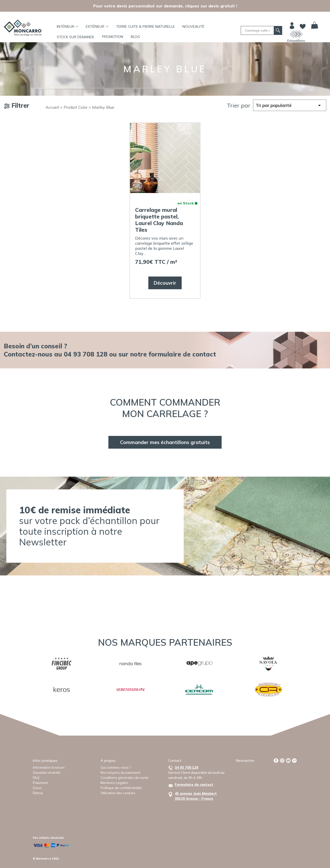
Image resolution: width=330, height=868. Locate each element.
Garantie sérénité (47, 773)
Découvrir (165, 283)
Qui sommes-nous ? (116, 767)
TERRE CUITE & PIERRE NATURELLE (145, 26)
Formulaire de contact (194, 784)
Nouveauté (193, 26)
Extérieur (97, 26)
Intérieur (68, 26)
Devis (37, 788)
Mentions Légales (114, 783)
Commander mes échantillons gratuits (165, 442)
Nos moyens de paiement (120, 773)
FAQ (36, 778)
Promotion (113, 37)
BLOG (135, 37)
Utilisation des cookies (118, 793)
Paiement (40, 783)
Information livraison (49, 767)
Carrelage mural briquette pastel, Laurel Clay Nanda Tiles (159, 220)
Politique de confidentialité (121, 788)
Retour (38, 793)
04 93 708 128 (186, 767)
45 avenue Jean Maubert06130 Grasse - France (196, 796)
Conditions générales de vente (125, 778)
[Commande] (290, 105)
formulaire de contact (182, 354)
